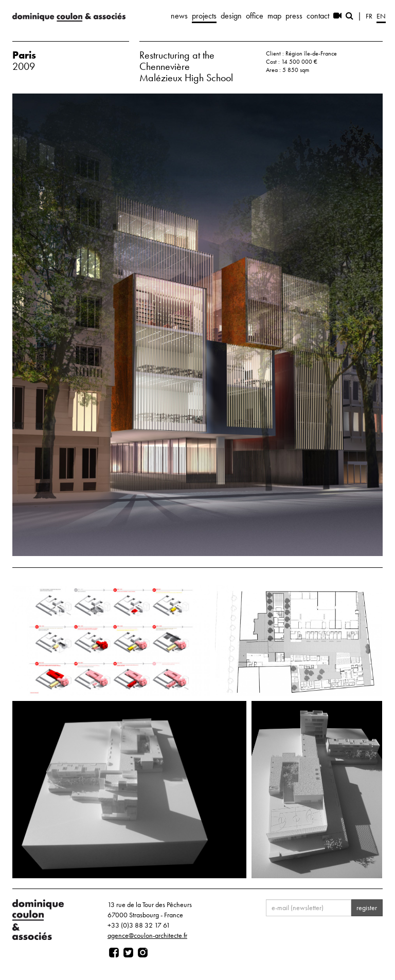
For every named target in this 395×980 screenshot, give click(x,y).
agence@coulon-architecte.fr (147, 935)
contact (318, 16)
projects (204, 16)
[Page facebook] (114, 953)
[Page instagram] (143, 953)
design (231, 16)
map (274, 16)
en (381, 16)
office (255, 16)
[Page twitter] (128, 953)
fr (369, 16)
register (367, 908)
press (294, 16)
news (179, 16)
